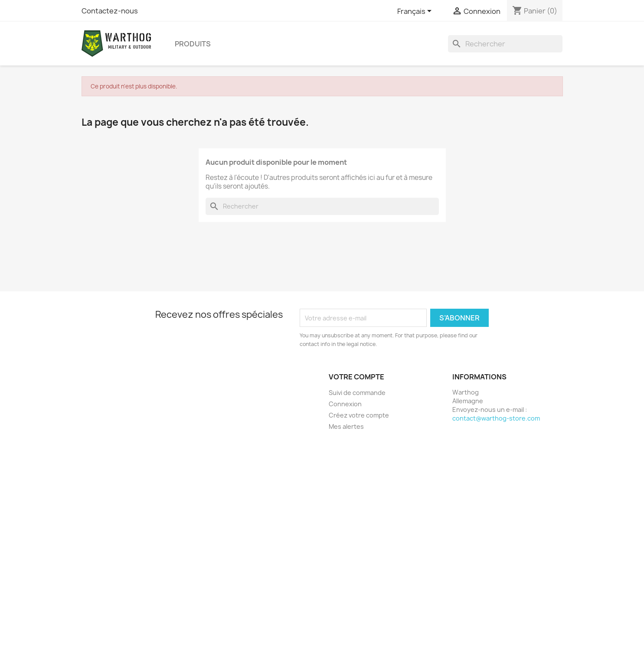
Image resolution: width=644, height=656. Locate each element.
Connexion (345, 404)
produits (193, 44)
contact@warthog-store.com (496, 418)
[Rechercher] (505, 44)
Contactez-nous (110, 11)
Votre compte (356, 377)
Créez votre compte (359, 415)
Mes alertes (346, 426)
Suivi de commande (357, 393)
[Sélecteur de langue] (416, 12)
